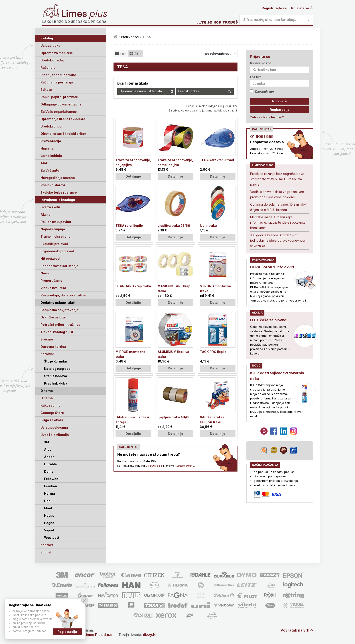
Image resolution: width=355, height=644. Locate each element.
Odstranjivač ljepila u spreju (132, 420)
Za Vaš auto (50, 170)
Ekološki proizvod (54, 244)
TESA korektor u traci (217, 160)
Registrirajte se (274, 8)
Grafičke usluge (53, 317)
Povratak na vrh (295, 630)
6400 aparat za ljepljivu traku (212, 420)
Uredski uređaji (53, 60)
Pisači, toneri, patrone (58, 75)
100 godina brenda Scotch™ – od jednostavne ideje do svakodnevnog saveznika (277, 240)
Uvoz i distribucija (55, 435)
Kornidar (47, 354)
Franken (51, 486)
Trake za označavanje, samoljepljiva (175, 162)
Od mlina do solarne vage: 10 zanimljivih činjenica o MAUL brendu (279, 207)
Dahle (49, 471)
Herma (50, 493)
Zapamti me (262, 91)
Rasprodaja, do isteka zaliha (63, 295)
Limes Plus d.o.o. (99, 635)
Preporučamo (51, 280)
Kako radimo (51, 405)
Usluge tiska (50, 46)
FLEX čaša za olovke (268, 320)
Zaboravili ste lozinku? (267, 117)
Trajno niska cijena (56, 236)
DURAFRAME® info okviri (272, 267)
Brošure (47, 339)
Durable (50, 464)
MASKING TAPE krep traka (174, 289)
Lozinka (256, 77)
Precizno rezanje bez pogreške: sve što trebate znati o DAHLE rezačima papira (277, 179)
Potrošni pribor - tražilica (60, 325)
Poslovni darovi (53, 185)
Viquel (49, 530)
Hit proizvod (50, 258)
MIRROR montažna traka (130, 354)
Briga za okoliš (52, 420)
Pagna (49, 523)
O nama (47, 398)
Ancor (49, 457)
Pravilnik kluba (56, 383)
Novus (49, 515)
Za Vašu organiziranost (59, 112)
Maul (48, 508)
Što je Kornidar (56, 361)
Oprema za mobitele (57, 53)
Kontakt (47, 545)
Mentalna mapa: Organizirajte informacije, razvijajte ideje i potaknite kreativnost (278, 222)
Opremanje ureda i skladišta (63, 119)
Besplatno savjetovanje (59, 310)
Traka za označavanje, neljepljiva (133, 162)
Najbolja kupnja (53, 229)
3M (47, 442)
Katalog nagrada (57, 369)
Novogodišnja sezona (58, 178)
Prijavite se (302, 8)
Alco (48, 449)
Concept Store (52, 413)
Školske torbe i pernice (59, 192)
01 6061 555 (154, 466)
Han (47, 501)
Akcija (46, 214)
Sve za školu (50, 207)
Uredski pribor (52, 126)
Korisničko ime (261, 63)
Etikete (46, 90)
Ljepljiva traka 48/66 (174, 417)
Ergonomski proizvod (57, 251)
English (46, 552)
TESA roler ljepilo (129, 226)
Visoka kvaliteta (53, 288)
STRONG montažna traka (215, 289)
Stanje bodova (56, 376)
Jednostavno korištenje (59, 266)
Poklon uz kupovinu (56, 222)
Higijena (47, 148)
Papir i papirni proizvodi (59, 97)
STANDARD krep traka (133, 286)
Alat (44, 163)
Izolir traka (208, 226)
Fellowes (51, 479)
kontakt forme (185, 466)
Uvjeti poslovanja (54, 427)
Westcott (52, 538)
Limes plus (84, 14)
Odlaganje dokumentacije (61, 104)
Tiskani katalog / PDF (57, 332)
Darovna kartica (53, 347)
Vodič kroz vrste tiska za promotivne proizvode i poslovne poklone (277, 194)
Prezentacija (51, 141)
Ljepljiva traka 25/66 (174, 226)
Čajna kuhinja (51, 156)
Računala (48, 68)
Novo (45, 273)
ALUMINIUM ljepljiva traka (173, 354)
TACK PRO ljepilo (213, 352)
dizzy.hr (150, 635)
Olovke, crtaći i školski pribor (63, 134)
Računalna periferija (57, 82)
